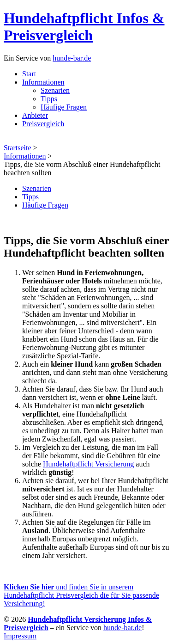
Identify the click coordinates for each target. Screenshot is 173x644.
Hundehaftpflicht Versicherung (88, 464)
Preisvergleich (43, 124)
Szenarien (55, 90)
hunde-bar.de (72, 58)
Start (29, 74)
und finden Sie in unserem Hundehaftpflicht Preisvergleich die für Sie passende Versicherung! (81, 595)
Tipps (49, 99)
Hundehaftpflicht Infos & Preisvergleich (84, 27)
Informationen (43, 82)
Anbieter (35, 115)
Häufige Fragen (64, 107)
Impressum (20, 636)
